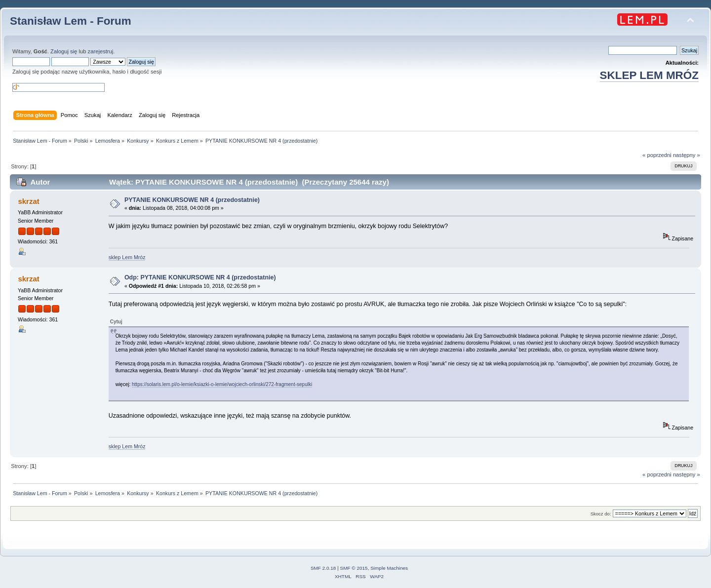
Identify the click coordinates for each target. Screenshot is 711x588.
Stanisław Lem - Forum (71, 21)
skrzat (28, 201)
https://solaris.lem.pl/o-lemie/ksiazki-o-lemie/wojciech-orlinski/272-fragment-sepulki (222, 384)
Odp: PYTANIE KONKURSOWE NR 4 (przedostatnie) (200, 277)
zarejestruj (101, 51)
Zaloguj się (64, 51)
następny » (687, 155)
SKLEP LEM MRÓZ (649, 75)
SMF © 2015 (354, 568)
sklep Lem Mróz (127, 257)
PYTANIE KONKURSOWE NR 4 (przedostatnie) (192, 200)
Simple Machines (389, 568)
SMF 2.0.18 (323, 568)
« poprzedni (657, 155)
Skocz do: (601, 514)
